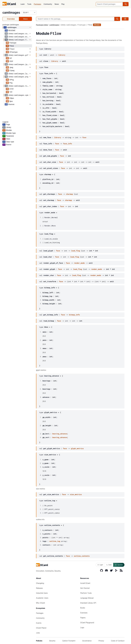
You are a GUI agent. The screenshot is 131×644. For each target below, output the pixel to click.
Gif (11, 58)
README (12, 30)
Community (48, 4)
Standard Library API (88, 603)
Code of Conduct (118, 641)
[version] (29, 13)
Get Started (85, 588)
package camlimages (11, 25)
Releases (39, 588)
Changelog (40, 583)
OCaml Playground (87, 623)
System (119, 565)
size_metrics (76, 494)
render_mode (79, 263)
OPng (12, 80)
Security (52, 641)
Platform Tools (86, 593)
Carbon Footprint (69, 641)
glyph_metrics (77, 448)
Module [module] (97, 25)
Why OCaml (40, 603)
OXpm (12, 98)
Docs (25, 19)
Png (11, 83)
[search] (126, 4)
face (84, 137)
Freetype (13, 43)
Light (100, 565)
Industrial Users (42, 593)
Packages (37, 4)
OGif (11, 61)
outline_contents (82, 556)
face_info (67, 144)
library (62, 55)
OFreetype (13, 52)
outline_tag (55, 541)
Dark (109, 565)
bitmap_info (74, 315)
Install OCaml (85, 583)
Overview (11, 19)
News (57, 4)
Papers (83, 618)
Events (39, 623)
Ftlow (12, 46)
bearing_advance (60, 434)
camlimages (11, 13)
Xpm (11, 101)
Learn (23, 4)
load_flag (76, 251)
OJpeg (12, 70)
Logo (82, 627)
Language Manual (87, 598)
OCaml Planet (41, 628)
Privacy (101, 641)
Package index (42, 25)
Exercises (84, 613)
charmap (69, 194)
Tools (29, 4)
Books (83, 608)
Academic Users (42, 598)
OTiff (11, 89)
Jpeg (11, 67)
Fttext (12, 49)
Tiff (11, 92)
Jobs (38, 633)
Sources (11, 104)
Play (63, 4)
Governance (87, 641)
